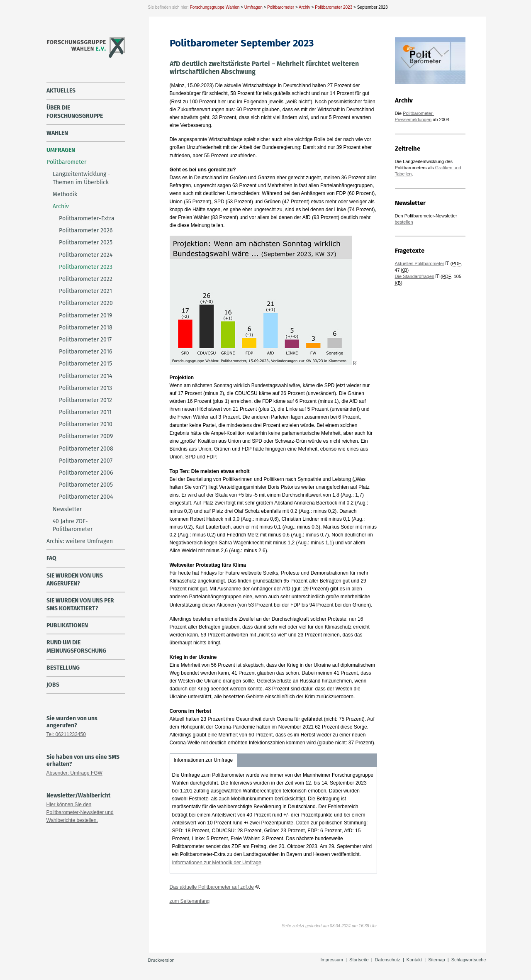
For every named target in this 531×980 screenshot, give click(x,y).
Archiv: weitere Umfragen (80, 541)
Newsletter (67, 509)
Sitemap (436, 960)
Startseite (359, 960)
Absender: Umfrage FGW (74, 773)
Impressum (332, 960)
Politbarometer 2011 (85, 412)
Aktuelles (61, 91)
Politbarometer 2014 (85, 376)
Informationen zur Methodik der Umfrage (217, 863)
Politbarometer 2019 (85, 316)
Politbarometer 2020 (86, 303)
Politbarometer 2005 (86, 485)
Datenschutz (388, 960)
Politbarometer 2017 (85, 340)
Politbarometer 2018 (86, 328)
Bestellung (63, 668)
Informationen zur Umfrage (203, 760)
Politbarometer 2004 (86, 497)
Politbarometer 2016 (85, 352)
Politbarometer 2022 (86, 279)
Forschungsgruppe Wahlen (215, 7)
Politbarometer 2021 (85, 291)
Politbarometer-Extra (87, 218)
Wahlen (57, 133)
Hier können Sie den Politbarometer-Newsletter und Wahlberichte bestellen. (80, 812)
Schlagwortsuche (469, 960)
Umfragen (253, 7)
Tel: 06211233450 (66, 734)
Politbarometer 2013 (85, 388)
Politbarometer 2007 (86, 461)
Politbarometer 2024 (86, 255)
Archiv (304, 7)
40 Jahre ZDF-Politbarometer (73, 525)
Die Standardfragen (415, 276)
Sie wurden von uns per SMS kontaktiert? (80, 605)
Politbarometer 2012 (85, 400)
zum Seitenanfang (190, 901)
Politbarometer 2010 (86, 424)
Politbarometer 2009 (86, 436)
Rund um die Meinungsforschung (76, 646)
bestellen (404, 222)
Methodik (65, 194)
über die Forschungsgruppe (75, 112)
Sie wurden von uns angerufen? (75, 580)
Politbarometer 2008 (86, 449)
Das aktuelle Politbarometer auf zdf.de (212, 887)
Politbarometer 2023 (334, 7)
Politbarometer (281, 7)
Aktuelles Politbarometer (420, 263)
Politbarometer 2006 (86, 473)
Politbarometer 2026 (86, 230)
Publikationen (67, 625)
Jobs (53, 685)
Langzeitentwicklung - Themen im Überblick (82, 178)
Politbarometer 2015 (85, 364)
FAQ (51, 558)
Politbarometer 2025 (86, 243)
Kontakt (414, 960)
